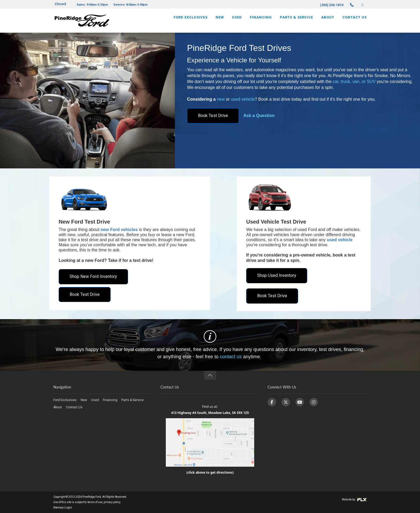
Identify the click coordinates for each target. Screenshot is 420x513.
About (328, 20)
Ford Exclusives (191, 20)
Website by (354, 499)
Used (237, 20)
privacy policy (112, 502)
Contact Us (355, 20)
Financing (261, 20)
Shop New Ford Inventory (93, 276)
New (220, 20)
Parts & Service (297, 20)
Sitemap (58, 508)
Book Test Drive (213, 116)
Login (69, 508)
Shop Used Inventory (277, 275)
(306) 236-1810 (332, 5)
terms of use (95, 502)
